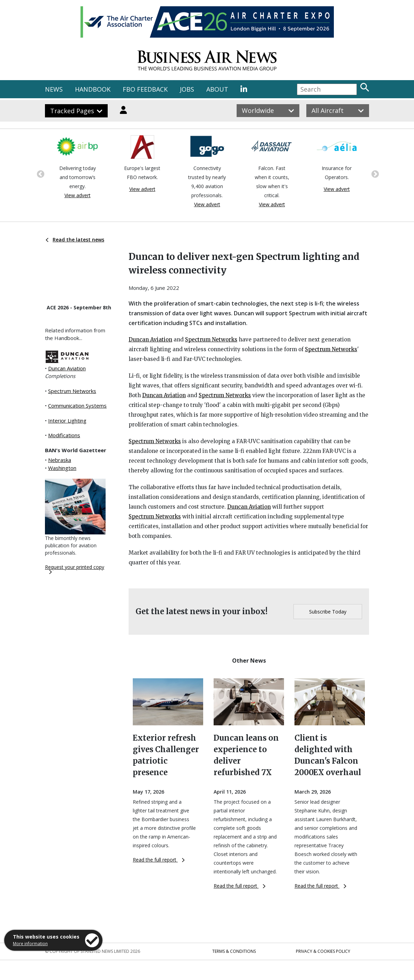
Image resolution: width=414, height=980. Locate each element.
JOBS (187, 89)
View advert (78, 195)
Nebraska (60, 460)
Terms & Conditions (234, 951)
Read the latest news (75, 240)
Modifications (64, 435)
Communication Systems (77, 406)
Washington (62, 468)
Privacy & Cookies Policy (323, 951)
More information (30, 944)
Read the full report (159, 860)
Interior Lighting (67, 420)
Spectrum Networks (72, 391)
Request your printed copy (75, 569)
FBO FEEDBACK (145, 89)
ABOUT (217, 89)
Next (374, 173)
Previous (40, 173)
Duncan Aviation (67, 368)
